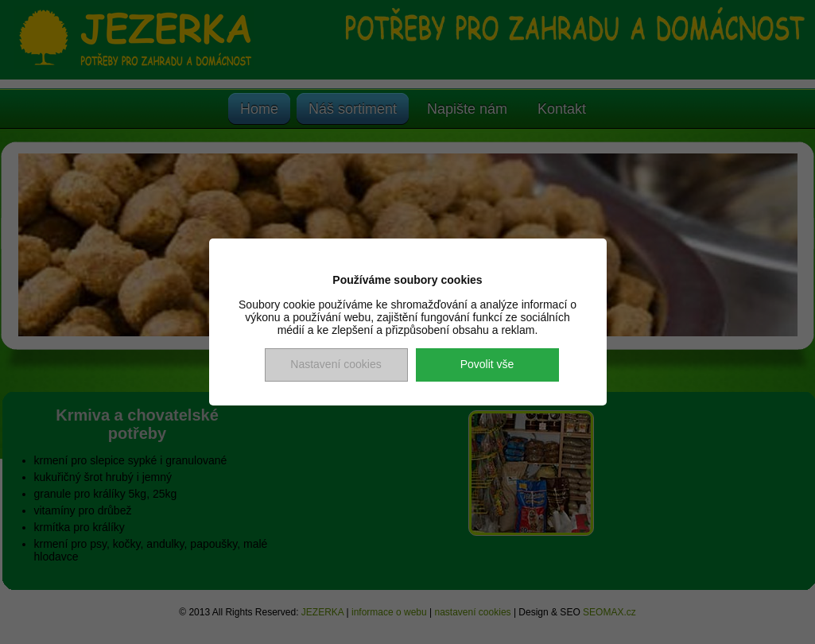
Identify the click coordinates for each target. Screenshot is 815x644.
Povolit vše (487, 364)
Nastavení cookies (336, 364)
